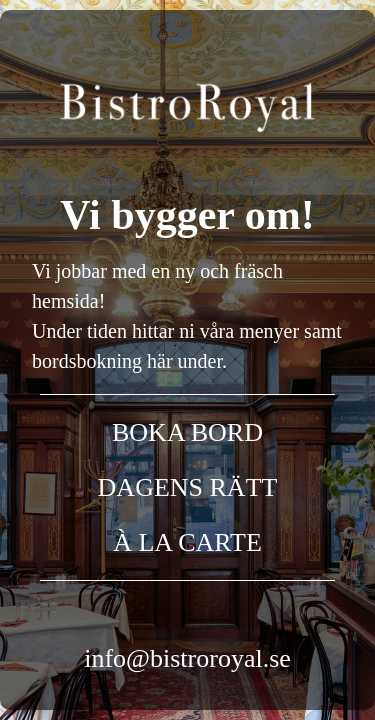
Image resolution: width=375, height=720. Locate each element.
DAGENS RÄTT (188, 487)
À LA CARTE (187, 542)
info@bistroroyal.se (187, 658)
